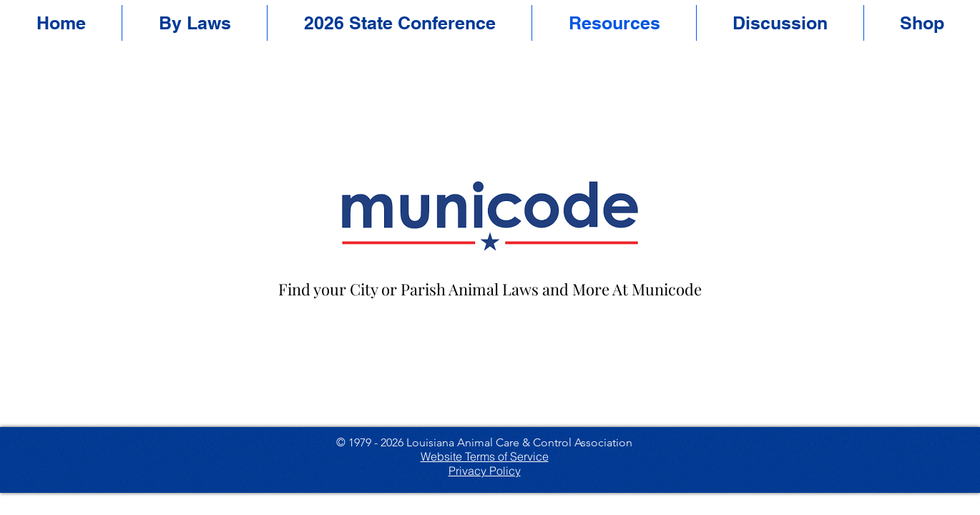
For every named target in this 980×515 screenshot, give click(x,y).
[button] (400, 23)
